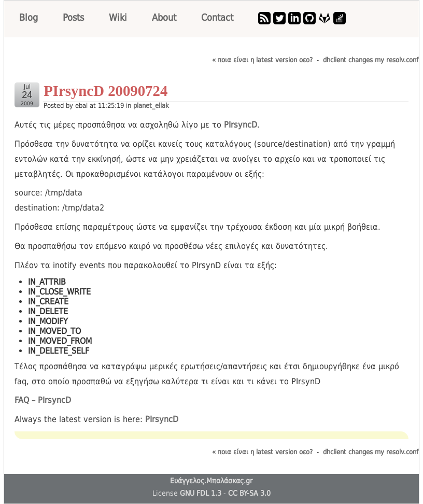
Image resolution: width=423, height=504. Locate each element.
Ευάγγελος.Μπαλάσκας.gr (211, 481)
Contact (217, 17)
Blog (29, 17)
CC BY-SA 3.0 (249, 493)
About (164, 17)
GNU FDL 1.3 (201, 493)
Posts (73, 17)
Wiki (118, 17)
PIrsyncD (241, 125)
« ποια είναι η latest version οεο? (262, 60)
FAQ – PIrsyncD (43, 400)
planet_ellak (151, 106)
